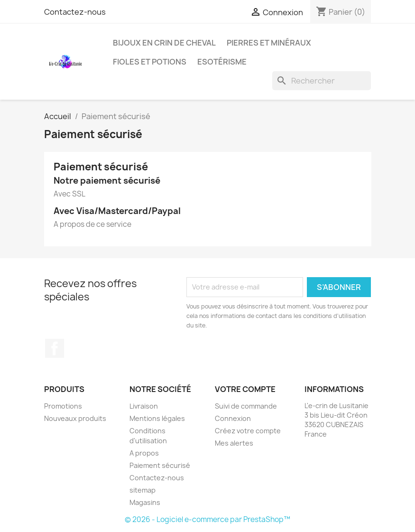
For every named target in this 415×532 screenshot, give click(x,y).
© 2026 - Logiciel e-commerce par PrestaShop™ (207, 519)
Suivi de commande (246, 406)
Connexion (233, 418)
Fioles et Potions (150, 62)
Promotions (63, 406)
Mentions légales (157, 418)
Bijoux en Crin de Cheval (164, 43)
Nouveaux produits (75, 418)
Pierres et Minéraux (269, 43)
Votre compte (245, 389)
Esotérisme (222, 62)
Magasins (145, 502)
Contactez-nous (75, 12)
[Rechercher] (322, 81)
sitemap (143, 490)
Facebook (55, 348)
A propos (144, 453)
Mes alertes (234, 443)
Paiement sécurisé (160, 465)
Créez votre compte (248, 431)
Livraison (144, 406)
